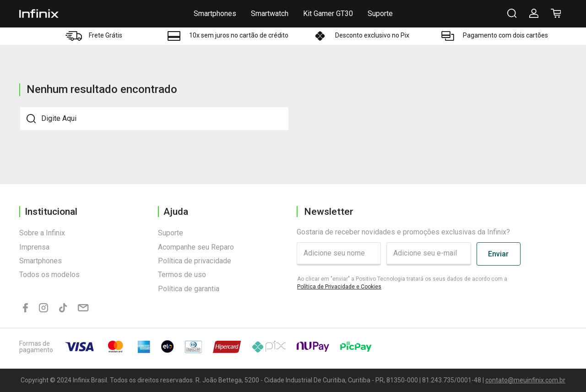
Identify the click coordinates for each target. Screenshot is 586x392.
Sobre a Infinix (42, 233)
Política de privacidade (195, 261)
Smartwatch (270, 14)
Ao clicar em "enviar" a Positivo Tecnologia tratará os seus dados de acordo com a (402, 283)
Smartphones (215, 14)
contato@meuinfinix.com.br (525, 380)
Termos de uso (182, 275)
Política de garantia (189, 289)
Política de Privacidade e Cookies (339, 287)
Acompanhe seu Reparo (196, 247)
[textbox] (154, 119)
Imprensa (34, 247)
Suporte (380, 14)
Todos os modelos (49, 275)
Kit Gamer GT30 (328, 14)
